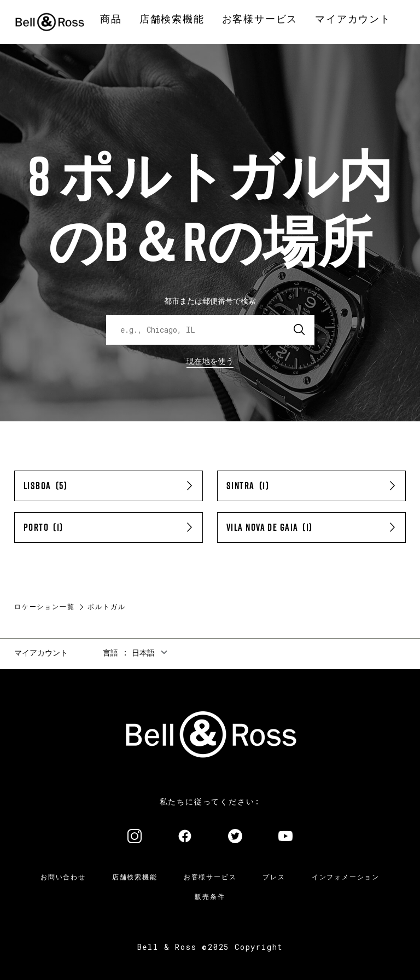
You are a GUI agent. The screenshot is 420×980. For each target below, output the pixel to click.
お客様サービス (210, 877)
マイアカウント (41, 653)
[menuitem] (111, 20)
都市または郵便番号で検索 (210, 301)
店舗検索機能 (135, 877)
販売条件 (210, 896)
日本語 (143, 653)
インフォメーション (346, 877)
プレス (274, 877)
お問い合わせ (63, 877)
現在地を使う (210, 361)
